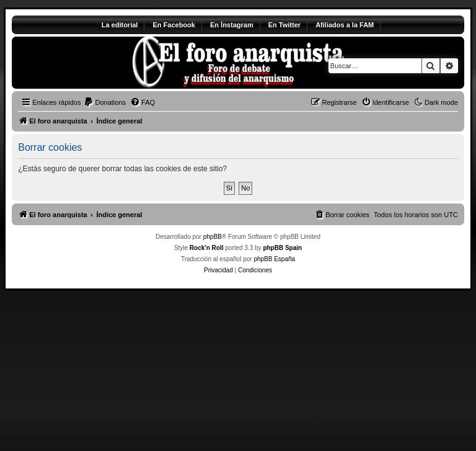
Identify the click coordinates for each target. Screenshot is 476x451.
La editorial (120, 25)
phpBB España (274, 259)
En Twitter (284, 25)
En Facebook (174, 25)
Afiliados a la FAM (345, 25)
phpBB (213, 237)
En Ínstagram (232, 25)
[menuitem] (105, 102)
